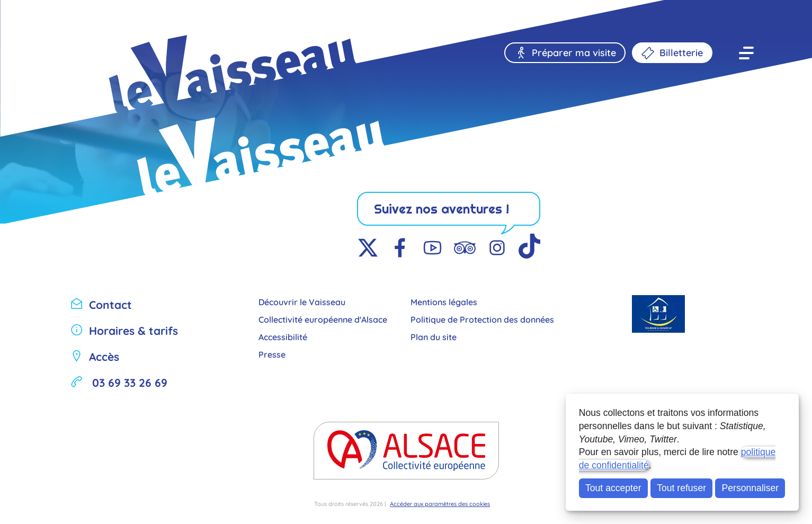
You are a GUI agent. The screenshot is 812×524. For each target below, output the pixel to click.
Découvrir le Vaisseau (302, 301)
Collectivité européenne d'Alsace (323, 319)
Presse (272, 354)
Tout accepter (613, 488)
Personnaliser (751, 488)
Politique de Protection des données (482, 319)
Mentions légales (444, 301)
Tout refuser (681, 488)
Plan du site (434, 336)
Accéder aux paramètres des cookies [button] (440, 503)
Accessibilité (283, 336)
